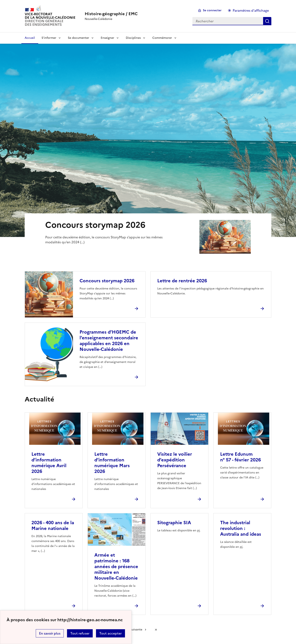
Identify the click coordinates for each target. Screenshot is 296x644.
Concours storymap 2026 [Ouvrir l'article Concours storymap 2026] (107, 281)
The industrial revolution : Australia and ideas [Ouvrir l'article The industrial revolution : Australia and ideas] (241, 528)
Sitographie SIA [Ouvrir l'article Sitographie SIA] (174, 523)
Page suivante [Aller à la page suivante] (133, 630)
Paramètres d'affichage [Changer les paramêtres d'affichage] (251, 10)
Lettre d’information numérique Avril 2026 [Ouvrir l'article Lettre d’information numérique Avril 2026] (49, 463)
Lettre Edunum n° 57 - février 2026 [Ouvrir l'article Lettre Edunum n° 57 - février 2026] (240, 457)
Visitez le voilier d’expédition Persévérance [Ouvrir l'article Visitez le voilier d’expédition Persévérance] (175, 460)
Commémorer (162, 38)
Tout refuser (80, 633)
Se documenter (79, 38)
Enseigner (108, 38)
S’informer (49, 38)
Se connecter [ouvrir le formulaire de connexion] (212, 10)
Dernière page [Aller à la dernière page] (156, 630)
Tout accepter (110, 633)
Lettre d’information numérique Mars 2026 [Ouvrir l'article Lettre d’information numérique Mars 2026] (112, 463)
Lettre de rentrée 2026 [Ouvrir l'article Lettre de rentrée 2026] (182, 281)
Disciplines (133, 38)
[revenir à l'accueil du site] (111, 14)
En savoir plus (50, 633)
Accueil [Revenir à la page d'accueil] (30, 38)
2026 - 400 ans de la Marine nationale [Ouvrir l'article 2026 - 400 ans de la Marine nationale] (53, 526)
